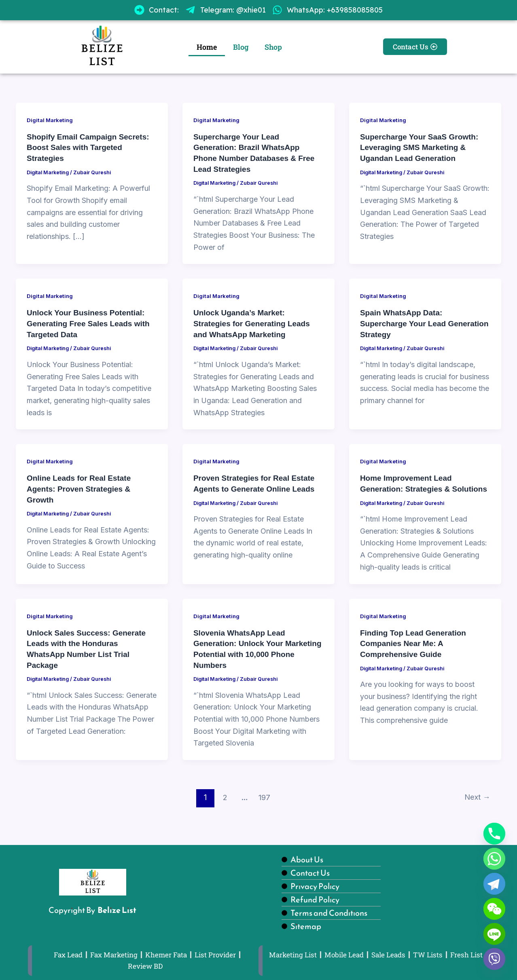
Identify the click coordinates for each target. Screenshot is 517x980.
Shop (273, 47)
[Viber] (494, 959)
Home (207, 47)
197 (263, 805)
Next (476, 805)
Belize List (117, 909)
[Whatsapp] (494, 859)
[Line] (494, 934)
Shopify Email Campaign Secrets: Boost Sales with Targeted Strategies (91, 147)
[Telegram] (494, 884)
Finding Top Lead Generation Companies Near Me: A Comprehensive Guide (416, 651)
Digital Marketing (51, 120)
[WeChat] (494, 909)
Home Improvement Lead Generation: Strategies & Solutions (408, 487)
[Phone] (494, 834)
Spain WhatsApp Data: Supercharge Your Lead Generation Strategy (405, 322)
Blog (241, 47)
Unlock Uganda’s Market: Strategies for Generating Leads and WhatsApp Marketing (255, 322)
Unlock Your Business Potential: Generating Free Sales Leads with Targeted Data (91, 322)
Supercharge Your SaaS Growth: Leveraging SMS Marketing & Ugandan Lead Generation (422, 147)
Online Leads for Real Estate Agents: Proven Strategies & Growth (82, 487)
